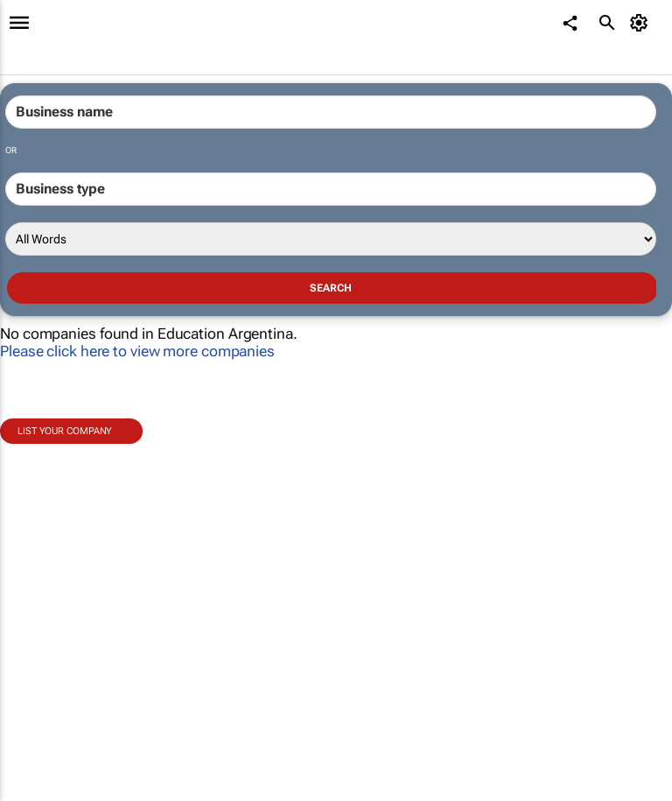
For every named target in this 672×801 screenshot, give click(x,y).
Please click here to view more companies (137, 351)
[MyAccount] (642, 23)
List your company (65, 431)
